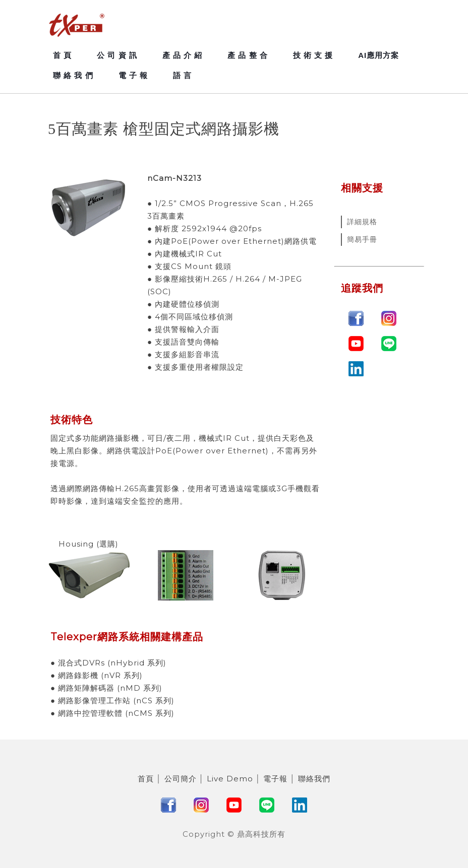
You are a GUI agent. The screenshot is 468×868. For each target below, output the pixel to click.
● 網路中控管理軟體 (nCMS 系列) (112, 713)
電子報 (275, 779)
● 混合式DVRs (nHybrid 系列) (108, 663)
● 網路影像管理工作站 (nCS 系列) (112, 700)
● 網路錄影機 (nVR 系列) (97, 675)
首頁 (146, 779)
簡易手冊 (362, 239)
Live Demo (230, 779)
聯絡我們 (314, 779)
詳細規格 (362, 222)
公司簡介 (181, 779)
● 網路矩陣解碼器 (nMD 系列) (106, 688)
